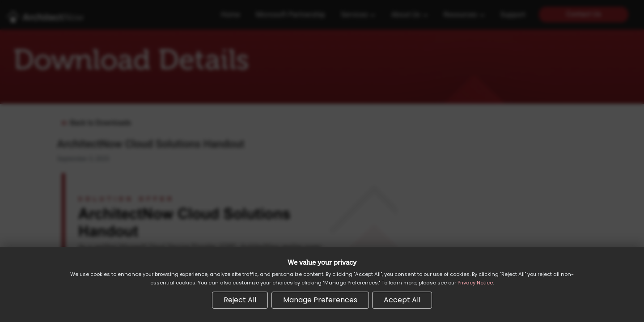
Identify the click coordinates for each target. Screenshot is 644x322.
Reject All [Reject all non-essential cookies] (240, 300)
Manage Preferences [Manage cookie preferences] (320, 300)
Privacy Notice (475, 283)
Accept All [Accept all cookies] (402, 300)
